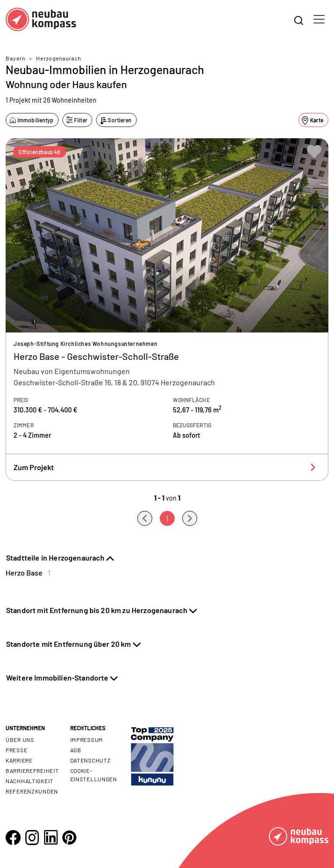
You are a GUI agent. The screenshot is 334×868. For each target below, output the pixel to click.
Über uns (20, 740)
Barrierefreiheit (32, 771)
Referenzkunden (32, 791)
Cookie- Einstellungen (94, 775)
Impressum (87, 740)
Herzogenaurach (59, 58)
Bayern (15, 58)
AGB (76, 750)
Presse (16, 750)
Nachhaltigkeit (30, 781)
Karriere (19, 760)
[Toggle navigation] (319, 19)
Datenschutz (91, 760)
